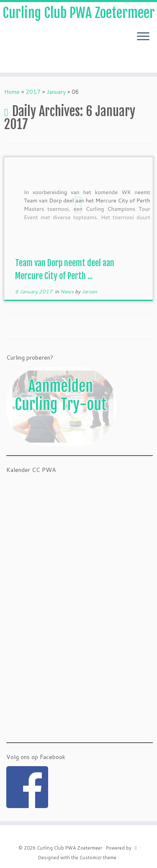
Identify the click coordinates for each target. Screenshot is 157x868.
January (56, 92)
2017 (33, 92)
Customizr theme (98, 858)
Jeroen (89, 291)
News (68, 291)
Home (12, 92)
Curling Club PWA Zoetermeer (79, 13)
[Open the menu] (143, 37)
